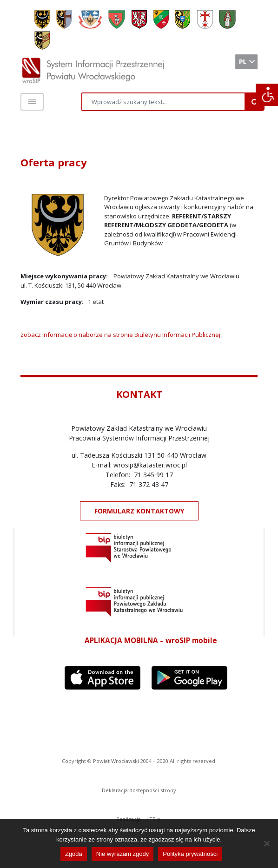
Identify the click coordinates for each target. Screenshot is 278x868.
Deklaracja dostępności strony (139, 790)
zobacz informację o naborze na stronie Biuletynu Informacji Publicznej (120, 335)
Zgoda (74, 854)
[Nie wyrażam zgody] (266, 843)
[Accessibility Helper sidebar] (267, 95)
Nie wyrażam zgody (122, 854)
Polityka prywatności (190, 854)
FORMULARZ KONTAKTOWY (139, 511)
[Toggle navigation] (32, 102)
